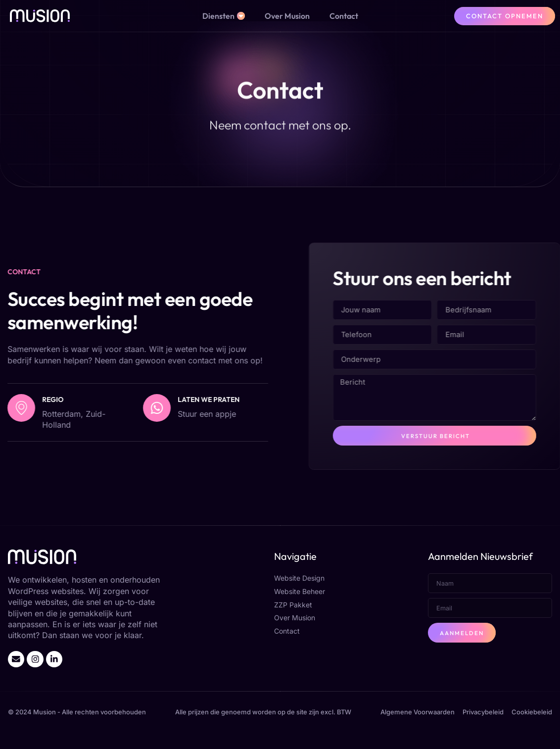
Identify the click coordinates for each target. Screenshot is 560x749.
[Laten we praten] (90, 418)
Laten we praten (142, 410)
